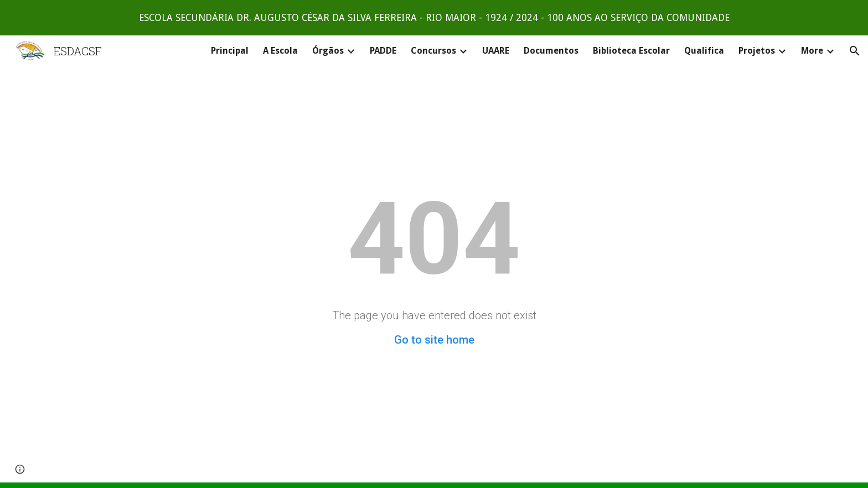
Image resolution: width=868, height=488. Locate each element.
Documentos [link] (551, 51)
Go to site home (434, 340)
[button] (855, 51)
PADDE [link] (383, 51)
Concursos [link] (433, 51)
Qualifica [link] (704, 51)
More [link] (812, 51)
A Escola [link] (280, 51)
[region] (434, 18)
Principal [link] (230, 51)
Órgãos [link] (328, 51)
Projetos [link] (757, 51)
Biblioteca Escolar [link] (631, 51)
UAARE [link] (496, 51)
